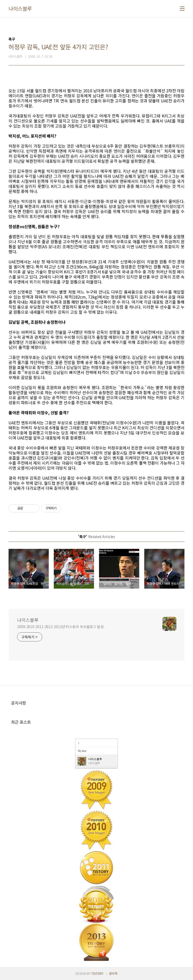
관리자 (113, 973)
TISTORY (98, 973)
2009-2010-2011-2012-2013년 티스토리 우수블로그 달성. (61, 627)
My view (82, 751)
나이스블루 (20, 9)
